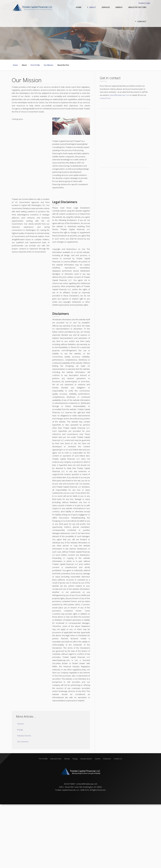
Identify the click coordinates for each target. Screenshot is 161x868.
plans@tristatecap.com (120, 95)
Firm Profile (43, 759)
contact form (105, 98)
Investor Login (144, 3)
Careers (21, 724)
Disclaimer (107, 759)
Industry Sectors (24, 736)
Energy (20, 730)
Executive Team (56, 759)
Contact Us (118, 759)
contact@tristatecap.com (87, 784)
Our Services (23, 742)
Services (67, 759)
